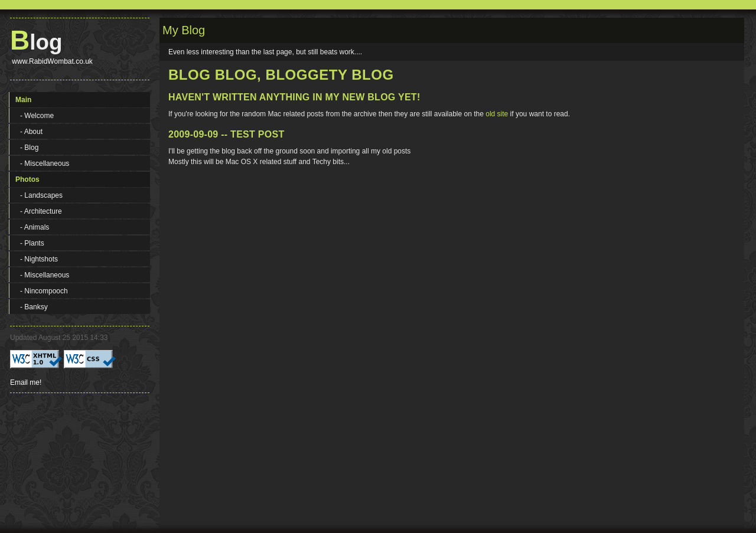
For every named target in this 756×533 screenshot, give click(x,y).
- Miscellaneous (45, 164)
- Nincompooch (44, 291)
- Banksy (34, 307)
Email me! (26, 382)
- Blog (29, 148)
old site (497, 114)
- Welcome (37, 116)
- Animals (35, 227)
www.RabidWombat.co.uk (51, 61)
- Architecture (41, 211)
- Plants (32, 243)
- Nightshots (39, 259)
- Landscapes (41, 195)
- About (31, 132)
